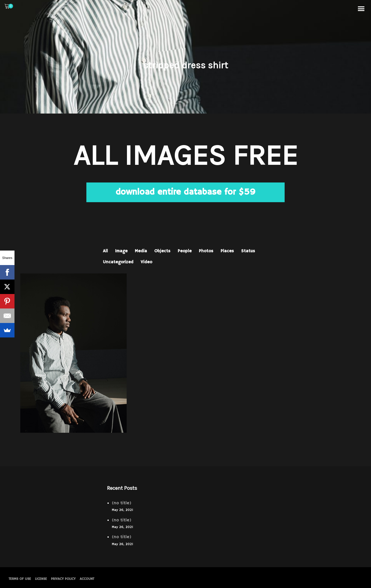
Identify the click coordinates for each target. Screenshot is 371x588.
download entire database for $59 (185, 192)
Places (227, 251)
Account (87, 579)
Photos (206, 251)
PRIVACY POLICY (63, 579)
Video (146, 262)
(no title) (122, 503)
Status (248, 251)
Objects (162, 251)
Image (121, 251)
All (105, 251)
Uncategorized (118, 262)
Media (141, 251)
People (185, 251)
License (41, 579)
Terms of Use (20, 579)
